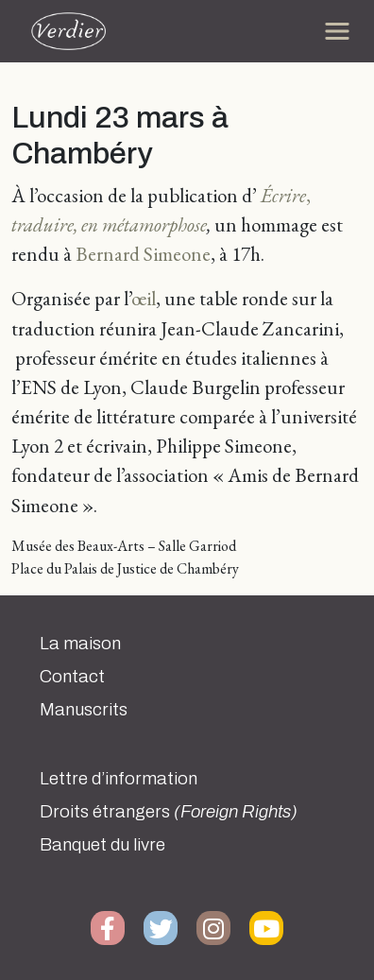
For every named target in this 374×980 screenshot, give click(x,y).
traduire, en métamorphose (109, 224)
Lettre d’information (119, 779)
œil (144, 298)
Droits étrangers (169, 812)
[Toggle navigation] (337, 31)
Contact (72, 677)
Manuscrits (84, 710)
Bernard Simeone (143, 254)
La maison (80, 644)
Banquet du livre (102, 845)
